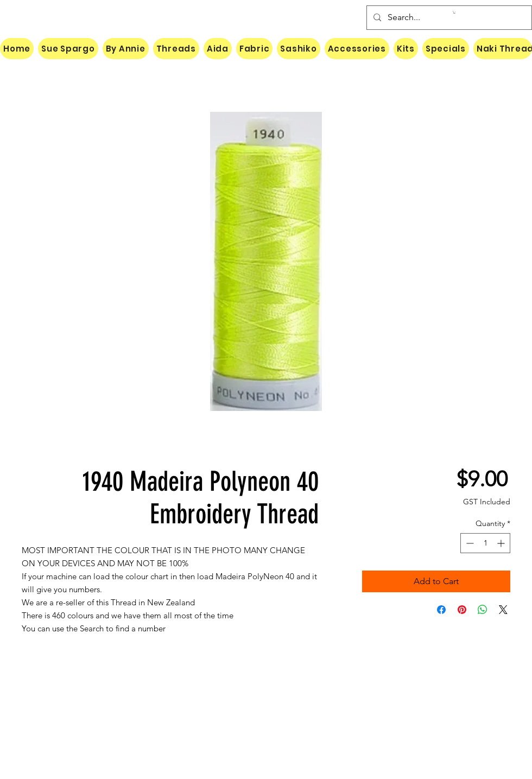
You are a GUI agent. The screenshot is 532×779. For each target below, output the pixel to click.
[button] (454, 12)
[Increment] (502, 543)
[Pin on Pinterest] (462, 610)
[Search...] (448, 18)
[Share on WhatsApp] (483, 610)
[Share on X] (503, 610)
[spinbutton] (485, 543)
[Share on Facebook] (441, 610)
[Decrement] (469, 543)
